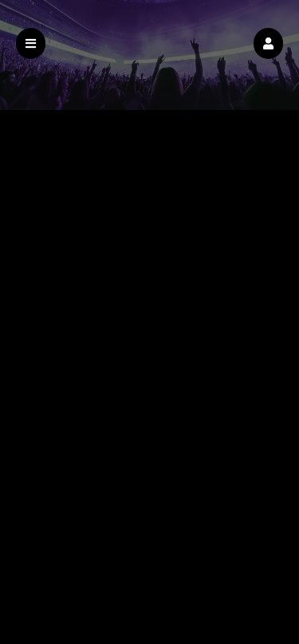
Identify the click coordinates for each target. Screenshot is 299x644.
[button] (268, 43)
